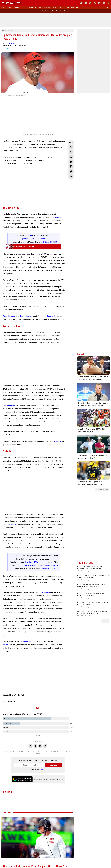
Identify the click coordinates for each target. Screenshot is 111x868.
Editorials (16, 7)
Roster (56, 7)
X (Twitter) (81, 3)
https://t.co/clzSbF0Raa (26, 563)
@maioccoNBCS (32, 560)
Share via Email (71, 176)
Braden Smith (25, 315)
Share (108, 7)
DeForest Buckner (10, 523)
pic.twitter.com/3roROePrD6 (47, 563)
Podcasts (39, 7)
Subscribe (54, 763)
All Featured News (102, 489)
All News (105, 621)
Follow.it (42, 767)
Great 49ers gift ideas (24, 245)
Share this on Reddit (71, 171)
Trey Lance (57, 440)
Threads (40, 743)
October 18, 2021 (48, 567)
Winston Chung (10, 43)
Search (108, 3)
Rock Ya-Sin (51, 315)
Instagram (45, 743)
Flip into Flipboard (71, 167)
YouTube (104, 3)
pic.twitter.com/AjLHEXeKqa (34, 238)
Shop (73, 7)
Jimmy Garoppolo (10, 404)
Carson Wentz (58, 217)
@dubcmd (7, 48)
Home (3, 7)
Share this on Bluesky (71, 162)
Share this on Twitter (71, 147)
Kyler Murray (45, 590)
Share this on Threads (71, 157)
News (9, 7)
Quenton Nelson (26, 639)
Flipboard (99, 3)
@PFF (29, 234)
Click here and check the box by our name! (49, 777)
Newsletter (65, 7)
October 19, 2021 (50, 241)
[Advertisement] (56, 20)
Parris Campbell (9, 315)
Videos (24, 7)
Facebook (35, 743)
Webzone (11, 3)
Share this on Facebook (71, 152)
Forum (31, 7)
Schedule (48, 7)
